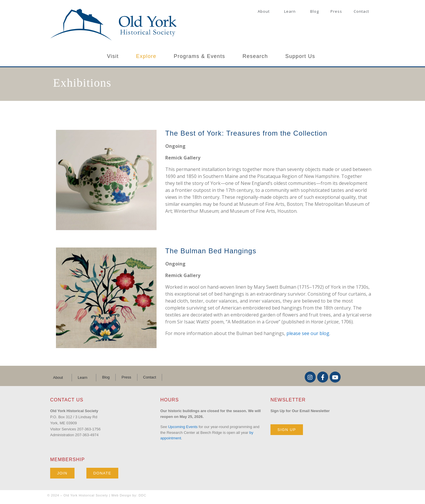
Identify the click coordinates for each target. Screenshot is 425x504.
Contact (361, 11)
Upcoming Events (183, 427)
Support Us (300, 56)
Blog (315, 11)
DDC (142, 495)
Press (336, 11)
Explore (146, 56)
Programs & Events (199, 56)
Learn (290, 11)
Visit (113, 56)
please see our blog (308, 333)
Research (255, 56)
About (264, 11)
